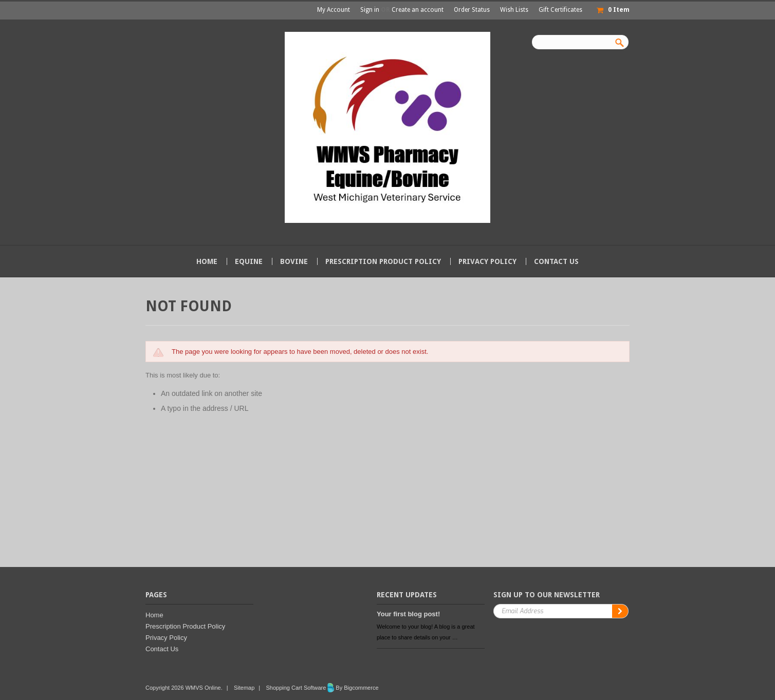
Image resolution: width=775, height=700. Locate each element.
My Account (334, 10)
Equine (249, 261)
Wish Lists (514, 10)
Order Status (472, 10)
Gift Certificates (560, 10)
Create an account (418, 10)
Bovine (294, 261)
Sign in (370, 10)
